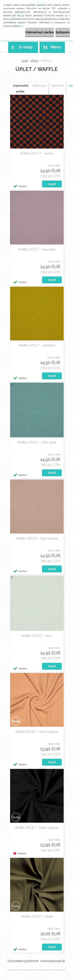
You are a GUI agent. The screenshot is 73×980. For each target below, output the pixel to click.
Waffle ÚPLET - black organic (37, 828)
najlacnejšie (39, 86)
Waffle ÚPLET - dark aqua (37, 442)
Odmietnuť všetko (40, 32)
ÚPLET (34, 61)
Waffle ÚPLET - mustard (37, 345)
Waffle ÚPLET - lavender (37, 249)
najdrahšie (58, 86)
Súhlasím (63, 32)
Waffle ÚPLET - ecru (37, 636)
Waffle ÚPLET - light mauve (37, 538)
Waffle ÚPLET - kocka (37, 153)
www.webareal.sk (53, 961)
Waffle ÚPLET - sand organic (37, 732)
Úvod (25, 61)
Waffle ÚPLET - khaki (37, 916)
